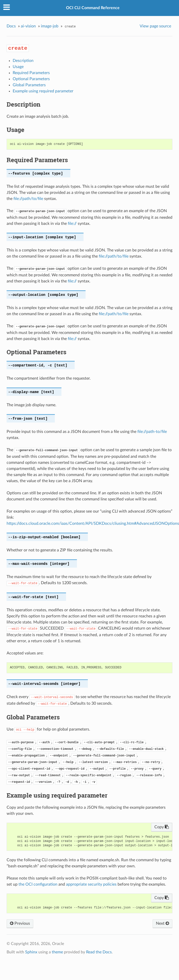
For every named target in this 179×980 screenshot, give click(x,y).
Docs (11, 26)
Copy (162, 827)
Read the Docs (99, 952)
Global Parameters (29, 85)
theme (57, 952)
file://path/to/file (28, 199)
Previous (20, 923)
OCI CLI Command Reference (93, 8)
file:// (72, 224)
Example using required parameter (43, 91)
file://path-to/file (152, 432)
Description (23, 61)
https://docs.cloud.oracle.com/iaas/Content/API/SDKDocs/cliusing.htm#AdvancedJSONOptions (93, 523)
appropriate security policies (91, 884)
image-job (50, 26)
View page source (155, 26)
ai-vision (28, 26)
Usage (18, 67)
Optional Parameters (31, 79)
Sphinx (31, 952)
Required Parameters (31, 73)
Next (162, 923)
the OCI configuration (38, 884)
